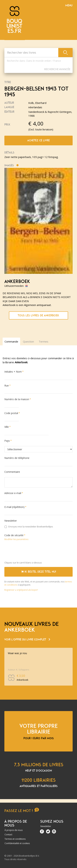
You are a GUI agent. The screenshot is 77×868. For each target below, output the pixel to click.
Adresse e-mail (13, 493)
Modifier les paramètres (16, 539)
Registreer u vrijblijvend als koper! (21, 590)
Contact (8, 835)
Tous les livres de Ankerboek (38, 315)
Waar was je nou (17, 653)
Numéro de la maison (17, 399)
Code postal (11, 413)
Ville (7, 427)
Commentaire (12, 472)
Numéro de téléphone (17, 458)
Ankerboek (17, 282)
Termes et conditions (15, 839)
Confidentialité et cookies (17, 843)
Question (28, 341)
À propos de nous (14, 830)
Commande (11, 341)
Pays (7, 441)
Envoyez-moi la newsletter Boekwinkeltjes (29, 527)
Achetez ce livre (38, 140)
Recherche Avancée (57, 69)
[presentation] (31, 552)
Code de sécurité (14, 535)
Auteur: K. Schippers (19, 670)
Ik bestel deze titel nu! (39, 572)
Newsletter (11, 521)
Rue (7, 385)
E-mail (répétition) (14, 507)
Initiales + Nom (13, 372)
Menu (69, 5)
